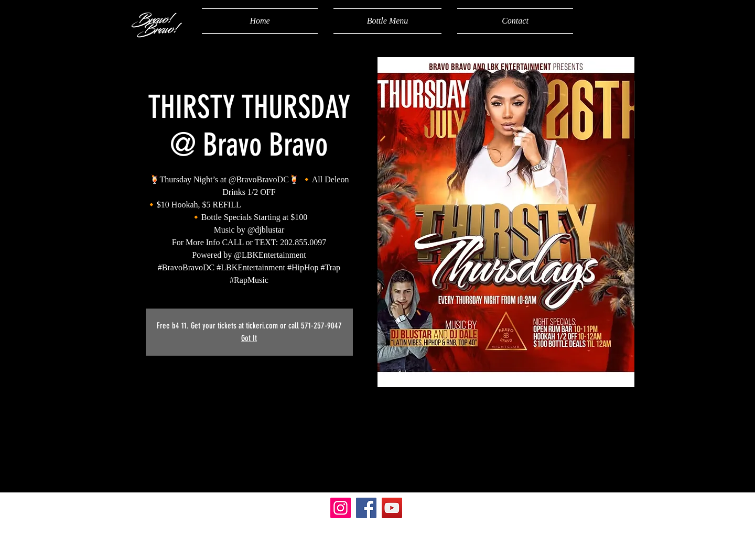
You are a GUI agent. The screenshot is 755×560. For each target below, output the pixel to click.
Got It (249, 338)
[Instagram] (341, 508)
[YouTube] (392, 508)
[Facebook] (366, 508)
